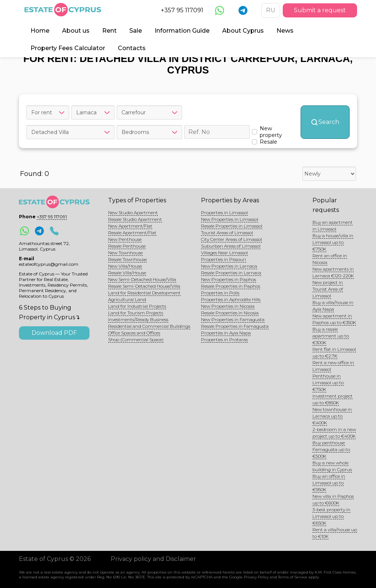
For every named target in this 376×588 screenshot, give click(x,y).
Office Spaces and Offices (134, 333)
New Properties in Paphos (228, 279)
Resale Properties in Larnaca (231, 273)
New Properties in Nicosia (228, 306)
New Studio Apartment (133, 213)
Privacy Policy (256, 577)
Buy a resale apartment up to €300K (331, 336)
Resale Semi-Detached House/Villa (144, 286)
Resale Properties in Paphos (231, 286)
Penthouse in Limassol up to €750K (328, 383)
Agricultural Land (127, 299)
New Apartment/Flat (130, 226)
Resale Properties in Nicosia (230, 313)
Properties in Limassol (224, 213)
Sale (136, 31)
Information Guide (182, 31)
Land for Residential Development (144, 293)
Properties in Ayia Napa (226, 333)
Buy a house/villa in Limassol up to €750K (333, 242)
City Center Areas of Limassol (231, 239)
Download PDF (54, 333)
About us (76, 31)
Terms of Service (293, 577)
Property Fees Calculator (68, 48)
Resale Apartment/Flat (132, 233)
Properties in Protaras (224, 339)
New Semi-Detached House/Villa (142, 279)
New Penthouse (125, 239)
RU (271, 10)
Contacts (132, 48)
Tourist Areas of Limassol (227, 233)
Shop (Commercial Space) (136, 339)
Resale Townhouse (127, 259)
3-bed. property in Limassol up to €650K (331, 516)
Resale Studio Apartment (135, 219)
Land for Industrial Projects (137, 306)
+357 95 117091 (182, 10)
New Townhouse (125, 253)
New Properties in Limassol (230, 219)
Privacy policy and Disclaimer (153, 559)
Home (40, 31)
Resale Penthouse (127, 246)
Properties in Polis (220, 293)
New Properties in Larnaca (229, 266)
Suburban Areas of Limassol (231, 246)
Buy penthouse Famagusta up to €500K (331, 449)
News (285, 31)
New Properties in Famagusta (233, 319)
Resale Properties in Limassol (232, 226)
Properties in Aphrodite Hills (231, 299)
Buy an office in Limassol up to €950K (329, 483)
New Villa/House (125, 266)
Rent (109, 31)
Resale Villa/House (127, 273)
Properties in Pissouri (223, 259)
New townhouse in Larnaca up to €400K (332, 416)
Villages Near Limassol (224, 253)
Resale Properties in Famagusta (235, 326)
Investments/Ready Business (138, 319)
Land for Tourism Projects (136, 313)
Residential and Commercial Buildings (149, 326)
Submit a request (320, 10)
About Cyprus (243, 31)
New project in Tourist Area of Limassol (328, 289)
